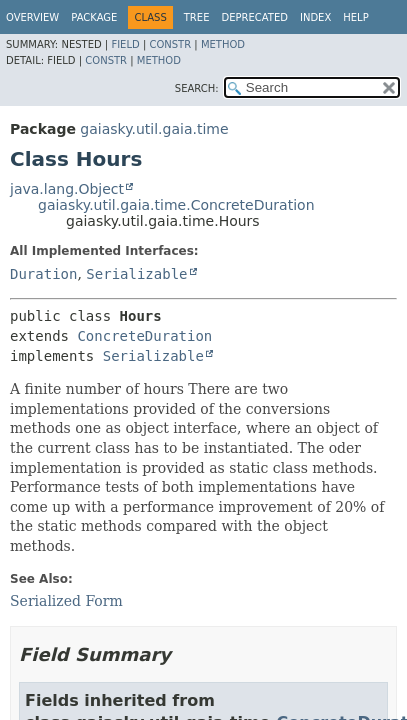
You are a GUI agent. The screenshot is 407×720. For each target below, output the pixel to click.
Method (223, 44)
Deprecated (254, 17)
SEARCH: (197, 88)
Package (94, 17)
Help (355, 17)
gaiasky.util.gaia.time (154, 129)
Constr (170, 44)
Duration (43, 274)
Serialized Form (66, 601)
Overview (32, 17)
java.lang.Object (67, 189)
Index (315, 17)
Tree (197, 17)
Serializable (136, 274)
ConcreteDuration (144, 336)
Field (125, 44)
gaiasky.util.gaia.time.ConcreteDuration (176, 205)
